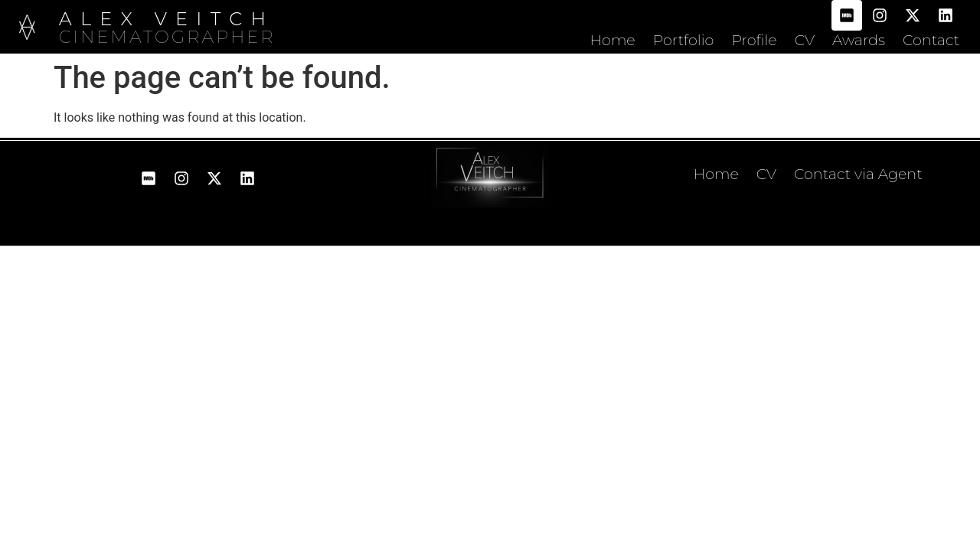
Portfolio (684, 40)
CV (805, 40)
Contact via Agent (858, 174)
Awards (859, 40)
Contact (931, 40)
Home (612, 40)
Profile (754, 40)
